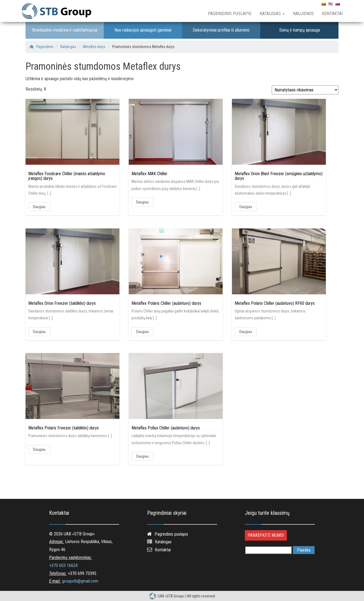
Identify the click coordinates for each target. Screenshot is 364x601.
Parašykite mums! (266, 535)
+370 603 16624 (63, 565)
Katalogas (272, 14)
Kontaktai (332, 14)
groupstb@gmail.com (80, 581)
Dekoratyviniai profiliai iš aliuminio (221, 30)
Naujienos (303, 14)
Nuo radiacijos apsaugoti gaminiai (143, 30)
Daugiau (39, 207)
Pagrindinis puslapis (230, 14)
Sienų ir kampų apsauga (299, 30)
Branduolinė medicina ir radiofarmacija (65, 30)
